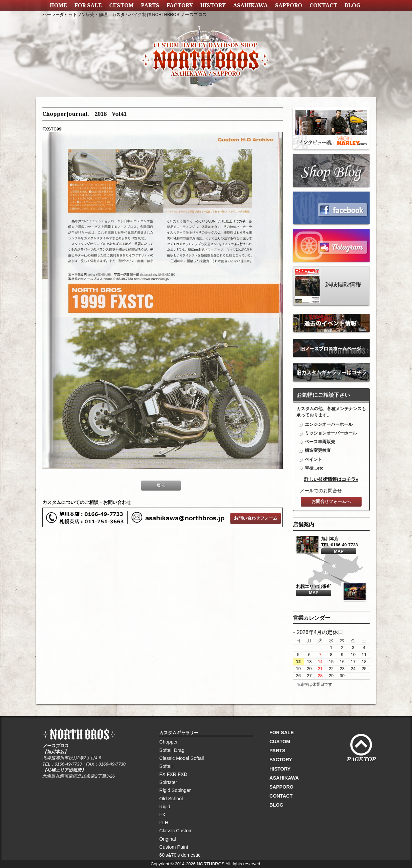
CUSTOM (121, 5)
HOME (58, 5)
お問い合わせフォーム (256, 518)
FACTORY (180, 5)
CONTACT (323, 5)
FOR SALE (88, 5)
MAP (339, 551)
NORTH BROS (206, 49)
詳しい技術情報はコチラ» (331, 479)
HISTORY (213, 5)
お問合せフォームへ (331, 501)
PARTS (150, 5)
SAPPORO (289, 5)
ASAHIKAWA (250, 5)
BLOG (352, 5)
